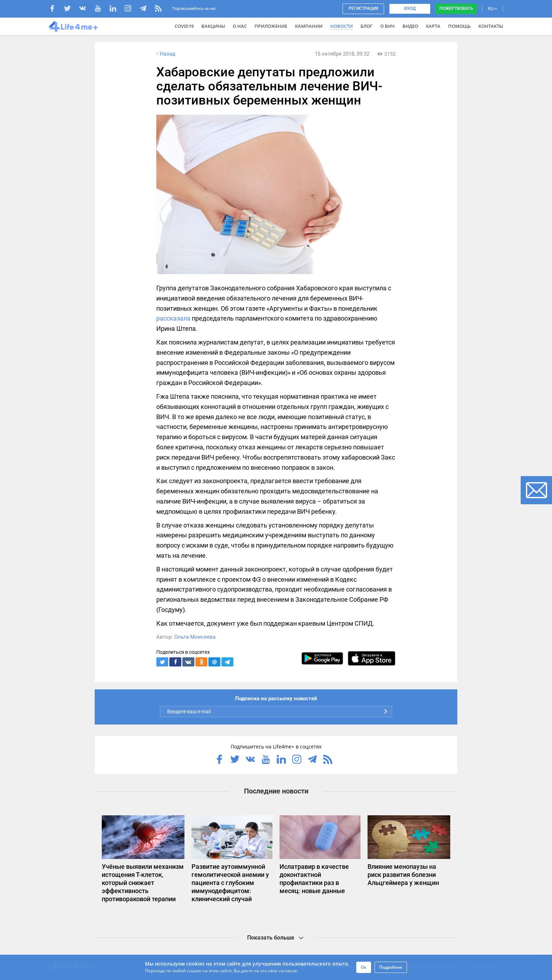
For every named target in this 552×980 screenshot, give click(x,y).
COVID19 (184, 26)
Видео (410, 26)
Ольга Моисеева (195, 637)
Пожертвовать (456, 8)
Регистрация (363, 8)
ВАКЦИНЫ (213, 26)
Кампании (309, 26)
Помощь (459, 26)
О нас (240, 26)
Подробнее (391, 967)
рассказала (173, 318)
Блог (366, 26)
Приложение (271, 26)
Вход (410, 8)
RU (493, 9)
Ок (364, 967)
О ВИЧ (387, 26)
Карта (433, 26)
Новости (341, 26)
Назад (165, 54)
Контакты (491, 26)
